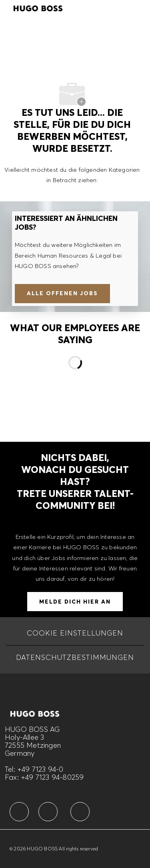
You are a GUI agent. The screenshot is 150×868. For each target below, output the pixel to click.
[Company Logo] (38, 7)
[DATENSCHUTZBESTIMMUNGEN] (75, 657)
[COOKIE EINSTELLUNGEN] (75, 633)
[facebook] (19, 812)
